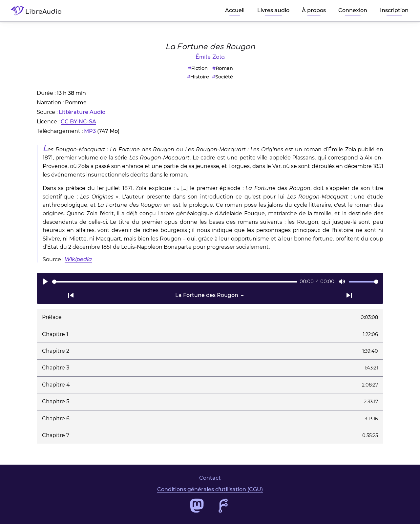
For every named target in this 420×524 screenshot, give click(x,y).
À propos (314, 10)
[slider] (175, 282)
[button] (210, 317)
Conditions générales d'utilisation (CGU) (210, 489)
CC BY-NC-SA (78, 122)
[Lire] (45, 282)
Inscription (394, 10)
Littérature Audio (82, 112)
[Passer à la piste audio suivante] (349, 295)
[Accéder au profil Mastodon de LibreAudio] (197, 506)
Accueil (235, 10)
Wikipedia (78, 259)
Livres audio (273, 10)
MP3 (90, 131)
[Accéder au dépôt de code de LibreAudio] (223, 506)
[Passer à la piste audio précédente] (71, 295)
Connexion (353, 10)
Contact (210, 478)
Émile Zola (210, 57)
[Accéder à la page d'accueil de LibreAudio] (39, 11)
